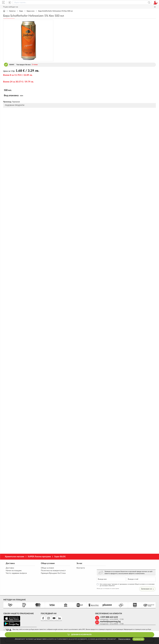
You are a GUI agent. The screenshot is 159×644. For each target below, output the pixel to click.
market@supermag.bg (139, 611)
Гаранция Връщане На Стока (51, 573)
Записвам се (148, 582)
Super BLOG (60, 557)
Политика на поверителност (51, 571)
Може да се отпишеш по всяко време (114, 582)
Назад (10, 3)
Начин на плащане (14, 571)
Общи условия (46, 563)
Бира (21, 11)
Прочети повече (124, 639)
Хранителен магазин (15, 557)
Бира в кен (31, 11)
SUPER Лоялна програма (39, 557)
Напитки (12, 11)
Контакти (76, 568)
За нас (75, 563)
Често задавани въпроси (16, 573)
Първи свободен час (11, 7)
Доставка (10, 563)
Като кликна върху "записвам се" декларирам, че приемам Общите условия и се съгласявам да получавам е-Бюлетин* (128, 578)
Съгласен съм (138, 639)
